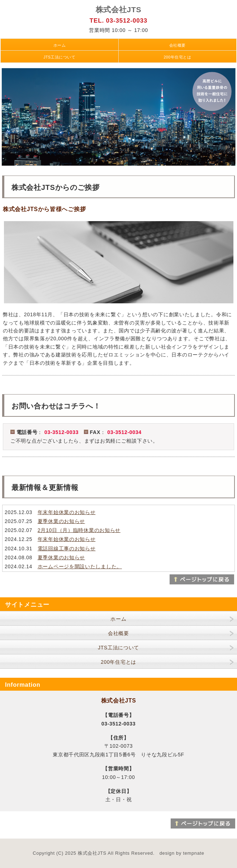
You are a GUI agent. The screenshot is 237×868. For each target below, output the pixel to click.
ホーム (60, 45)
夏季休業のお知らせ (61, 521)
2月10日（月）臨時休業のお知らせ (79, 530)
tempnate (193, 853)
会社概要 (177, 45)
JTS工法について (59, 57)
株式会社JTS (118, 10)
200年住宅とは (177, 57)
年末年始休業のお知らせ (67, 512)
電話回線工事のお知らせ (67, 549)
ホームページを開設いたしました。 (80, 566)
